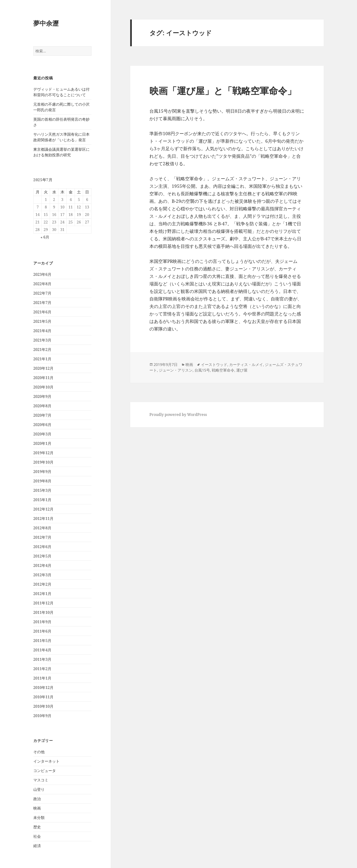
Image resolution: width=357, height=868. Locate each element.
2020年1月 (42, 443)
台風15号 (202, 370)
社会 (37, 836)
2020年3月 (42, 434)
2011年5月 (42, 641)
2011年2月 (42, 669)
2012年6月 (42, 547)
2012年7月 (42, 537)
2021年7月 (42, 303)
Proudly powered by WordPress (178, 415)
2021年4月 (42, 331)
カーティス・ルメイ (246, 365)
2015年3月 (42, 490)
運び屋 (242, 370)
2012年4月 (42, 565)
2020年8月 (42, 406)
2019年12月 (43, 453)
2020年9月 (42, 396)
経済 (37, 846)
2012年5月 (42, 556)
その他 (39, 752)
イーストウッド (214, 365)
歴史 (37, 827)
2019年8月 (42, 481)
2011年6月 (42, 631)
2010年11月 (43, 697)
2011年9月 (42, 622)
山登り (39, 789)
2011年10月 (43, 612)
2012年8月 (42, 528)
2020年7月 (42, 415)
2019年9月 (42, 472)
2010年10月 (43, 706)
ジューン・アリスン (176, 370)
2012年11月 (43, 518)
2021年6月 (42, 312)
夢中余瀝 (46, 23)
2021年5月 (42, 321)
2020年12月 (43, 368)
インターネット (46, 761)
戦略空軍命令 (223, 370)
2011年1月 (42, 678)
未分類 (39, 818)
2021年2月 (42, 350)
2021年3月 (42, 340)
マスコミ (41, 780)
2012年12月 (43, 509)
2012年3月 (42, 575)
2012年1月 (42, 594)
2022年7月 (42, 293)
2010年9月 (42, 716)
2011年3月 (42, 659)
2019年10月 (43, 462)
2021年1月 (42, 359)
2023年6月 (42, 274)
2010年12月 (43, 687)
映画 (37, 808)
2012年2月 (42, 584)
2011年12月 (43, 603)
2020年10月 (43, 387)
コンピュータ (45, 771)
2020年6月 (42, 425)
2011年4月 (42, 650)
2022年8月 (42, 284)
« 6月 (45, 237)
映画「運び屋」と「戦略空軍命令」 (223, 90)
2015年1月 (42, 500)
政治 (37, 799)
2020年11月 (43, 378)
